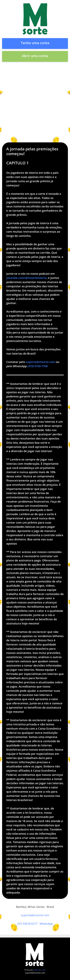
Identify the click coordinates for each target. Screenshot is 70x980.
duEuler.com (40, 970)
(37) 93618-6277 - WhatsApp (35, 924)
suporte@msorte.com (40, 362)
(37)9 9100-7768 (38, 366)
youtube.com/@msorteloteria (26, 278)
